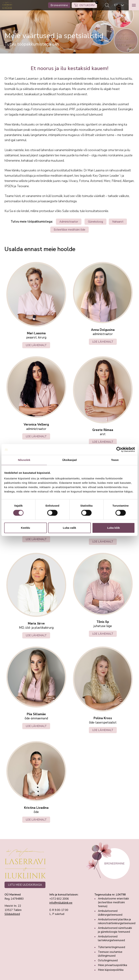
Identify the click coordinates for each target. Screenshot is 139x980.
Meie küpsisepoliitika (111, 970)
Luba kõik (113, 528)
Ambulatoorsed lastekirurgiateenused (111, 938)
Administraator (69, 222)
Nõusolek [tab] (24, 460)
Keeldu (26, 528)
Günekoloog (95, 222)
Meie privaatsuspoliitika (112, 965)
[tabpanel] (69, 27)
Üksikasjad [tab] (69, 460)
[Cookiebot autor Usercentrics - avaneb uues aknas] (119, 449)
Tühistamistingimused (111, 947)
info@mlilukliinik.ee (61, 903)
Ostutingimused (108, 960)
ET (116, 5)
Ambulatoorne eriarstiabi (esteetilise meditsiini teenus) (113, 902)
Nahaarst (118, 222)
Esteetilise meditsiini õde (69, 230)
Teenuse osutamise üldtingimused (110, 954)
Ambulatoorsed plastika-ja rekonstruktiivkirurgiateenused (117, 921)
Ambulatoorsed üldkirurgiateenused (110, 913)
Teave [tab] (115, 460)
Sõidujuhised (12, 914)
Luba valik (69, 528)
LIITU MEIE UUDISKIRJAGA (25, 885)
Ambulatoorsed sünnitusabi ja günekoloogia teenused (115, 930)
